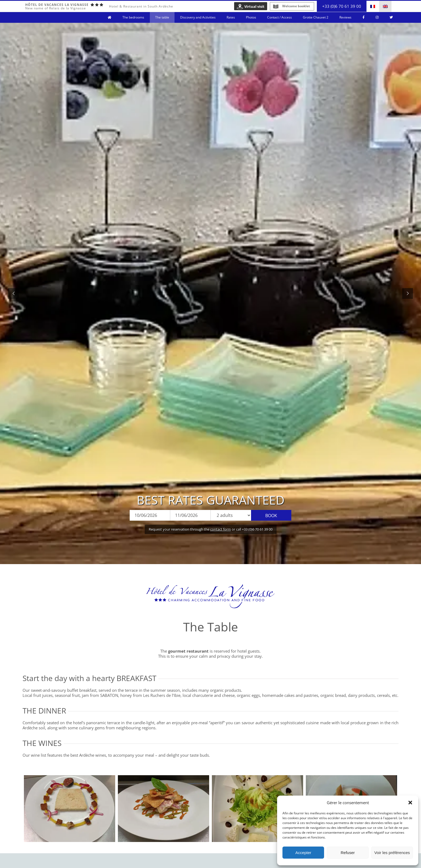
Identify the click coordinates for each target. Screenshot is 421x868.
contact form (221, 529)
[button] (410, 803)
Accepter (303, 853)
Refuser (348, 853)
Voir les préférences (392, 853)
